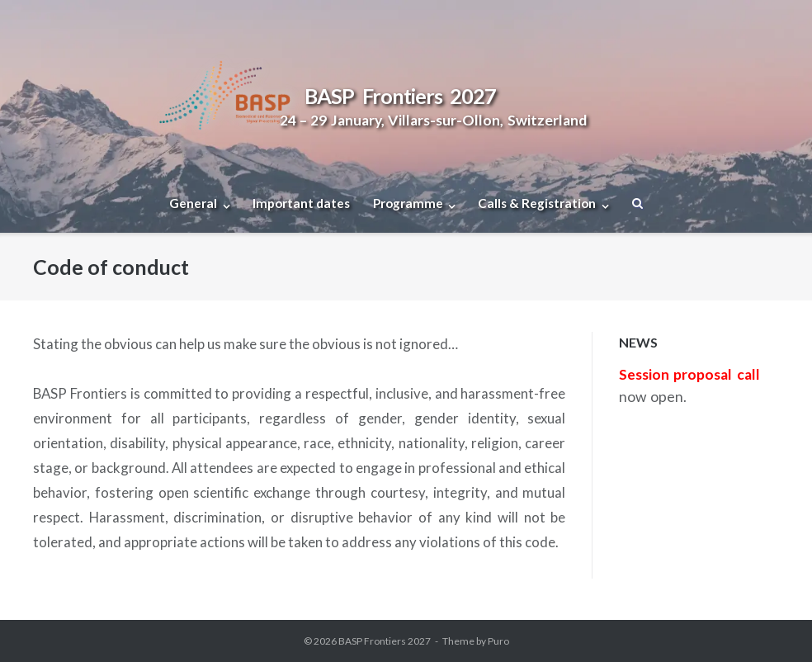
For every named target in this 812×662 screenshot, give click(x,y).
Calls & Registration (537, 203)
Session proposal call (689, 374)
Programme (408, 203)
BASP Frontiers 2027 (385, 641)
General (193, 203)
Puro (498, 641)
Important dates (301, 203)
